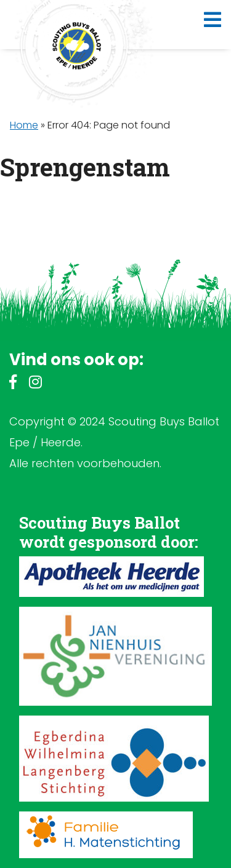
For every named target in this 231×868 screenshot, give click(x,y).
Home (24, 125)
